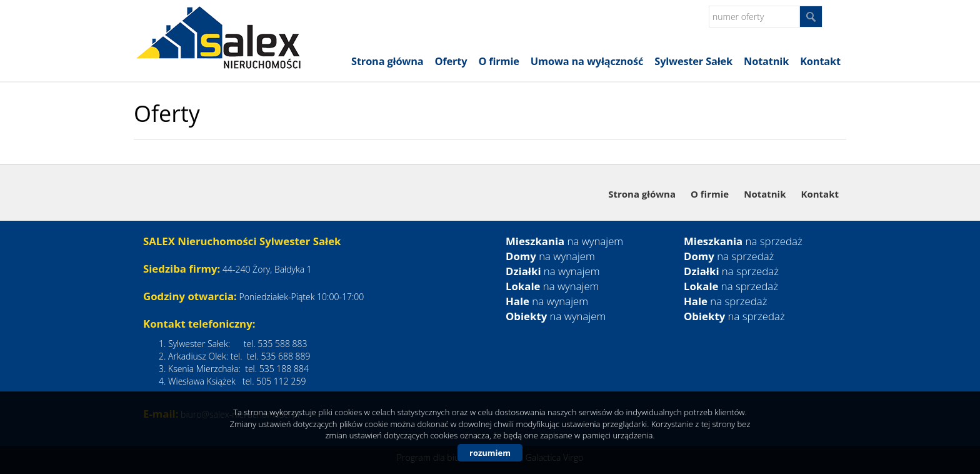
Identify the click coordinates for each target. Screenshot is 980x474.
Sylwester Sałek (693, 61)
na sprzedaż (743, 241)
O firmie (498, 61)
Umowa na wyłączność (587, 61)
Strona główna (387, 61)
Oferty (451, 61)
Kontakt (820, 61)
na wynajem (564, 241)
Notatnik (766, 61)
